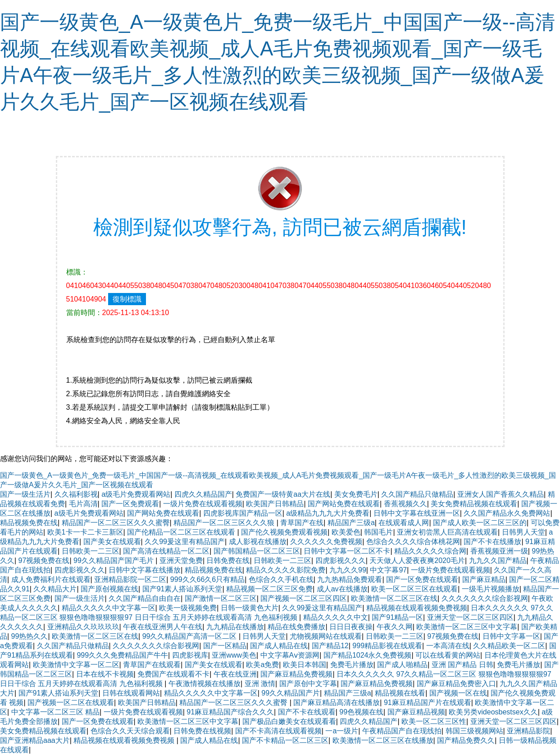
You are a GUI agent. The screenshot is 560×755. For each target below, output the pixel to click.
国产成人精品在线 (279, 646)
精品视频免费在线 (29, 523)
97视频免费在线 (44, 561)
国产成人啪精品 (402, 665)
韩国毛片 (378, 532)
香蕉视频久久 (405, 504)
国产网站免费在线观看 (344, 504)
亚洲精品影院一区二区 (130, 579)
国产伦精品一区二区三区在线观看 (182, 532)
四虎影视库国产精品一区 (243, 513)
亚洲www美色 (234, 655)
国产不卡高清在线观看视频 (278, 731)
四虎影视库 (190, 655)
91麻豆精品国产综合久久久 (230, 712)
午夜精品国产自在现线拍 (402, 731)
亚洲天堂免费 (181, 561)
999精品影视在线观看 (387, 646)
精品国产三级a (351, 523)
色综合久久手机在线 (281, 579)
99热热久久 (30, 636)
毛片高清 (83, 504)
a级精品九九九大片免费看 (328, 513)
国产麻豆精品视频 (416, 712)
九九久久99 (348, 570)
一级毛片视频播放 (491, 589)
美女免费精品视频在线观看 (474, 504)
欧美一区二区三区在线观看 (414, 589)
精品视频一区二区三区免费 (269, 589)
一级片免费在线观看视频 (203, 504)
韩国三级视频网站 (474, 731)
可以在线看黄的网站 (448, 655)
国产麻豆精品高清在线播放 (337, 702)
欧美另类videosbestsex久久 (493, 712)
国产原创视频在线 (109, 589)
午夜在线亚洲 (235, 674)
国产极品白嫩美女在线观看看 (289, 721)
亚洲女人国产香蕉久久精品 (501, 494)
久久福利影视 (76, 494)
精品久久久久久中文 (336, 617)
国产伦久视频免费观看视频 (284, 532)
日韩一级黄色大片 (250, 608)
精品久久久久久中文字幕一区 (109, 608)
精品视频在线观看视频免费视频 (417, 608)
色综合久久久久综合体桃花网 (413, 542)
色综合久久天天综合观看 (130, 731)
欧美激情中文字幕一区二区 (76, 665)
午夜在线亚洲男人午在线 (163, 627)
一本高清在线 (448, 646)
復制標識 (127, 299)
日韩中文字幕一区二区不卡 (347, 551)
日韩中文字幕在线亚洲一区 (417, 513)
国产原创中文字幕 (308, 684)
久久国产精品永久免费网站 (507, 513)
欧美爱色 (346, 532)
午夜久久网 (395, 627)
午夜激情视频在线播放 (205, 684)
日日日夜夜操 (351, 627)
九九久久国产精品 (498, 561)
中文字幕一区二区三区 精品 (55, 712)
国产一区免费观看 (130, 504)
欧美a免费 (262, 665)
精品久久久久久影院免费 (286, 570)
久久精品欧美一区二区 (509, 646)
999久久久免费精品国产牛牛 (122, 655)
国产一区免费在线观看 (422, 579)
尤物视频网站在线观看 (326, 636)
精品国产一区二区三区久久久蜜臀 (116, 523)
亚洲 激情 (260, 684)
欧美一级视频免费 (188, 608)
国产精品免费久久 (466, 740)
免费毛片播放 (352, 665)
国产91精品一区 (397, 617)
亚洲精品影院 (528, 731)
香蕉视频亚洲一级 (499, 551)
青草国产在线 (302, 523)
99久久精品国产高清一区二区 (191, 636)
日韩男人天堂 (524, 532)
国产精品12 (330, 646)
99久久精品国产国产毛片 (114, 561)
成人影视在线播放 (258, 542)
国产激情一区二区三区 (221, 598)
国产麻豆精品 (484, 579)
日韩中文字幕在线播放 (145, 570)
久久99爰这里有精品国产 (185, 542)
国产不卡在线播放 (492, 542)
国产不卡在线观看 (307, 712)
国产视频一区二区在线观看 (71, 702)
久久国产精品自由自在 (145, 598)
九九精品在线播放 (235, 627)
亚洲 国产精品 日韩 (462, 665)
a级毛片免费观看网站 (136, 494)
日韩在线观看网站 (131, 693)
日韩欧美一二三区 (91, 551)
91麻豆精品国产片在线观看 (428, 702)
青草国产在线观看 (152, 665)
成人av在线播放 (342, 589)
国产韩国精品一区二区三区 (257, 551)
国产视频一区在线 (458, 693)
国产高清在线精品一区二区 (166, 551)
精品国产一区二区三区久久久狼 (225, 523)
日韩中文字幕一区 (511, 636)
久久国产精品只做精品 (417, 494)
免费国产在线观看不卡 (173, 674)
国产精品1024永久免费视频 (368, 655)
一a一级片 (342, 731)
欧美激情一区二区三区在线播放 (383, 740)
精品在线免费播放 (296, 627)
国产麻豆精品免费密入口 (456, 684)
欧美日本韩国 (305, 665)
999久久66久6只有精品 (207, 579)
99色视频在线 (361, 712)
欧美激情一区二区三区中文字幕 (467, 627)
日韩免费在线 (228, 561)
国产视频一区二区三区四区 (304, 598)
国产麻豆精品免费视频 (296, 674)
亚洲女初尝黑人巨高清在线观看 (447, 532)
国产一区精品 (225, 646)
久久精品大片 (55, 589)
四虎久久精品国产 (203, 494)
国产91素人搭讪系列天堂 (182, 589)
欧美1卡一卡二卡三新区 (85, 532)
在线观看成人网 (404, 523)
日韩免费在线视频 (202, 731)
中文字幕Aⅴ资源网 (290, 655)
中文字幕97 (388, 570)
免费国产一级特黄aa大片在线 (283, 494)
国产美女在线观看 (112, 542)
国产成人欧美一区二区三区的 (480, 523)
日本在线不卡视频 (105, 674)
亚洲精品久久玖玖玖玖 (83, 627)
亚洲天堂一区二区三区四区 (470, 617)
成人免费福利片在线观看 (51, 579)
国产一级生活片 (25, 494)
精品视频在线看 (400, 693)
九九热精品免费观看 (350, 579)
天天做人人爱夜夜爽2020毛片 (417, 561)
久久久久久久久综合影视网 (485, 598)
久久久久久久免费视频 (326, 542)
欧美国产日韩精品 (275, 504)
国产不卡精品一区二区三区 (285, 740)
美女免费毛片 (356, 494)
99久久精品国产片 (291, 693)
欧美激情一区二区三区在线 (394, 598)
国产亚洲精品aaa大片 (35, 740)
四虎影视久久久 (341, 561)
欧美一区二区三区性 (434, 721)
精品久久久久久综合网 (430, 551)
